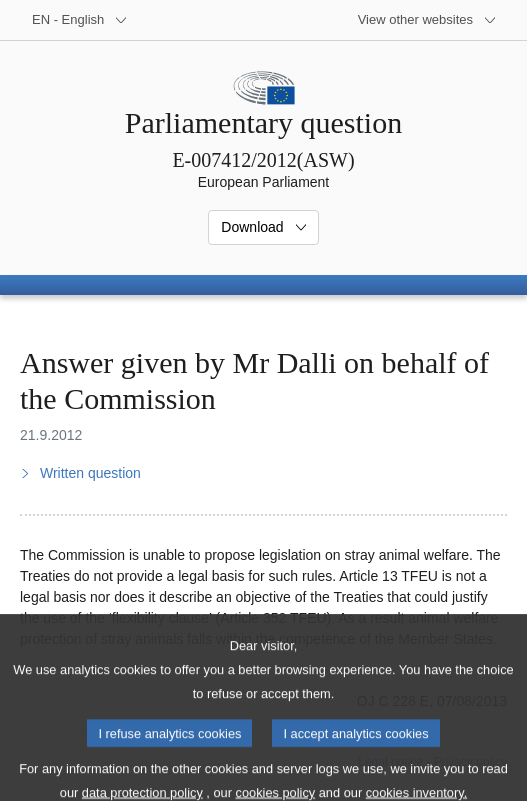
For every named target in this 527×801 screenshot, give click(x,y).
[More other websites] (427, 20)
